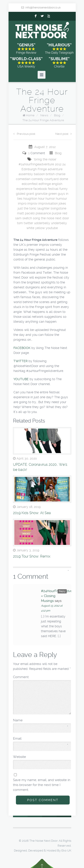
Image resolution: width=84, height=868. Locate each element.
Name (41, 720)
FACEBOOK (22, 348)
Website (19, 757)
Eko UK (66, 851)
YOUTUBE (21, 379)
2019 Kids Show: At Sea (32, 513)
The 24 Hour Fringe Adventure (43, 120)
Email (41, 739)
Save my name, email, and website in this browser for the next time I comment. (42, 785)
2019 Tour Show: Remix (32, 556)
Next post (64, 134)
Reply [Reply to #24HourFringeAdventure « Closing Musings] (62, 591)
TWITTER (20, 361)
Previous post (24, 134)
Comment (41, 677)
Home (30, 115)
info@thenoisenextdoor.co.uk (43, 8)
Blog (57, 115)
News (44, 115)
